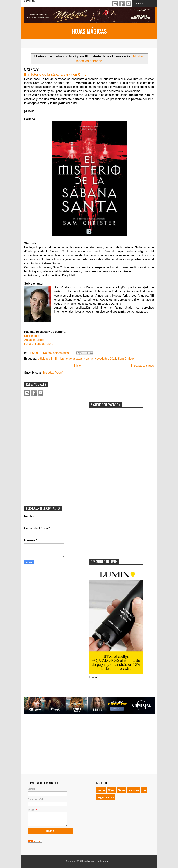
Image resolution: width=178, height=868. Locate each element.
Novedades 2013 (105, 359)
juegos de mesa (105, 797)
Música (112, 790)
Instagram (115, 4)
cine (144, 790)
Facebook (122, 4)
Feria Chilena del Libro (39, 344)
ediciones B (45, 359)
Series (122, 790)
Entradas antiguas (142, 366)
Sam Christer (126, 359)
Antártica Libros (34, 340)
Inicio (77, 366)
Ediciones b (32, 336)
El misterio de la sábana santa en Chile (55, 74)
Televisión (133, 790)
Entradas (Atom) (53, 373)
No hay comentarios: (57, 353)
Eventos (101, 790)
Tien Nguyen (106, 861)
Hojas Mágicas (89, 31)
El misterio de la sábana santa (74, 359)
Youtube (129, 4)
